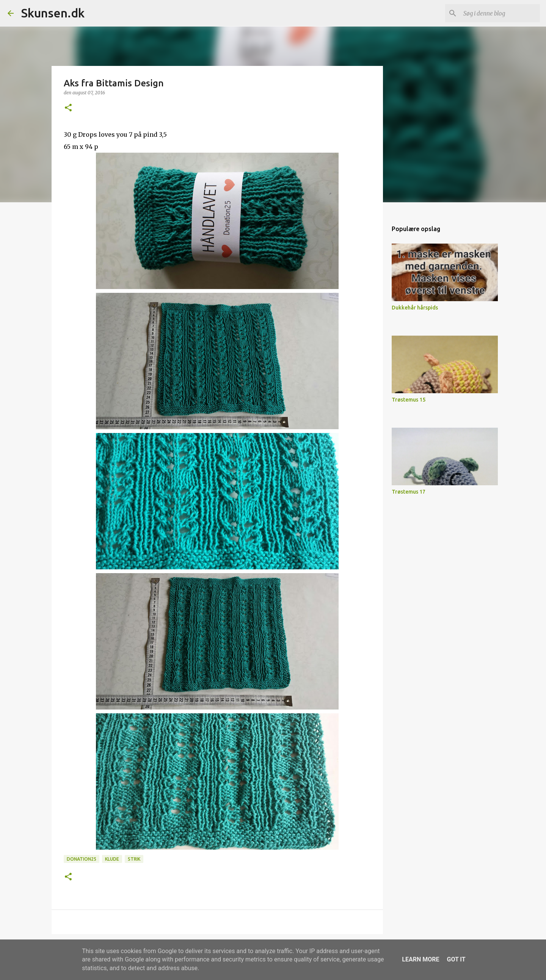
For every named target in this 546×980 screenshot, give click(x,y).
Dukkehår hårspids (415, 308)
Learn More (420, 959)
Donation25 (82, 859)
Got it (456, 959)
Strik (134, 859)
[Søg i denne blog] (500, 13)
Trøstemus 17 (409, 492)
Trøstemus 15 (409, 400)
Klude (112, 859)
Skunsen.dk (53, 13)
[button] (68, 108)
